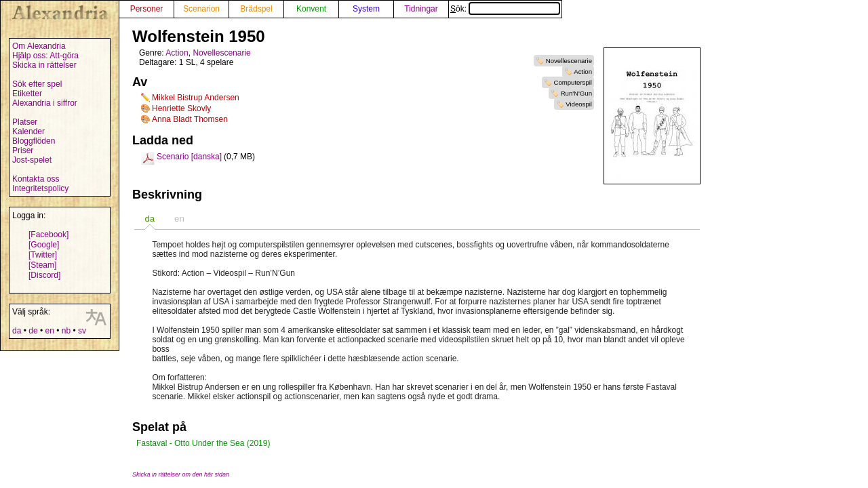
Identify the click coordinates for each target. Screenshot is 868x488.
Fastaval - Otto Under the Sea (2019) (203, 443)
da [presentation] (150, 219)
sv (82, 331)
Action (583, 72)
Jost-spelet (32, 160)
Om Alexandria (39, 46)
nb (66, 331)
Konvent (311, 9)
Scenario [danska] (189, 157)
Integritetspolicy (40, 188)
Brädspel (256, 9)
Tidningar (421, 9)
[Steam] (42, 265)
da (17, 331)
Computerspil (573, 82)
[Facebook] (48, 235)
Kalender (28, 131)
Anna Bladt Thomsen (190, 119)
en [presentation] (179, 219)
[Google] (44, 245)
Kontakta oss (36, 179)
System (366, 9)
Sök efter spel (37, 84)
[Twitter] (43, 255)
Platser (25, 122)
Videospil (579, 104)
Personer (147, 9)
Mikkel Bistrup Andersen (196, 98)
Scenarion (201, 9)
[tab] (150, 219)
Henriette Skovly (181, 108)
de (33, 331)
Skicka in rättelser (44, 65)
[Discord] (44, 275)
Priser (23, 150)
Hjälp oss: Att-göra (45, 56)
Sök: (505, 9)
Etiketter (27, 94)
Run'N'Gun (576, 93)
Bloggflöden (34, 141)
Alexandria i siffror (45, 103)
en (49, 331)
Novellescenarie (569, 61)
